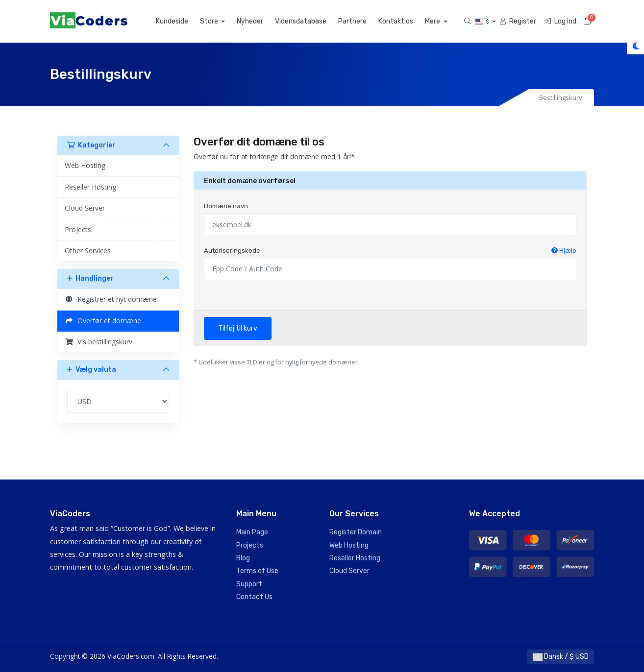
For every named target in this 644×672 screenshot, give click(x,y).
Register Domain (356, 532)
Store (221, 21)
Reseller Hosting (90, 187)
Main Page (252, 532)
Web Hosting (85, 165)
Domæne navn (226, 206)
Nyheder (261, 21)
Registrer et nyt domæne (111, 299)
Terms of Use (257, 571)
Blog (243, 558)
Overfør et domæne (103, 321)
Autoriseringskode (390, 251)
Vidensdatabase (312, 21)
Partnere (364, 21)
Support (249, 584)
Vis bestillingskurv (99, 342)
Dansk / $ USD (561, 657)
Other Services (88, 251)
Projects (78, 229)
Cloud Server (85, 208)
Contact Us (254, 597)
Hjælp (564, 251)
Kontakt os (407, 21)
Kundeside (183, 21)
